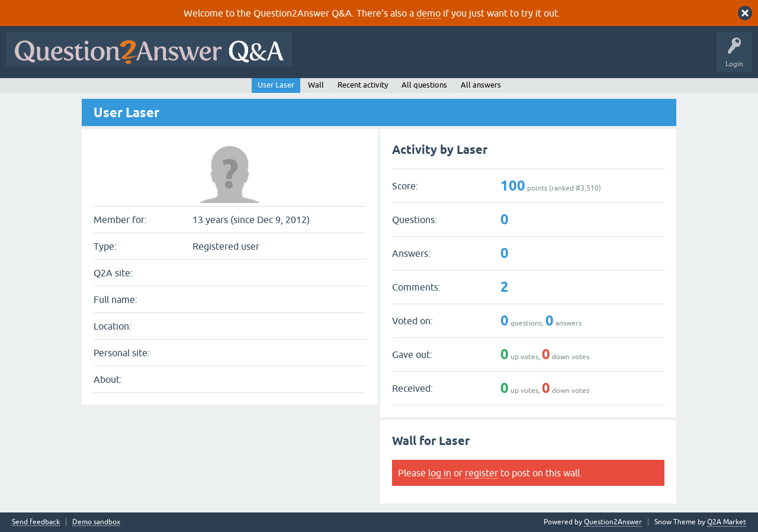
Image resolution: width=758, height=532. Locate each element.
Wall (316, 85)
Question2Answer (613, 522)
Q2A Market (727, 522)
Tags (498, 58)
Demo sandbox (96, 522)
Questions (366, 58)
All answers (481, 85)
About (664, 58)
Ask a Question (584, 58)
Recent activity (363, 85)
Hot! (407, 58)
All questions (424, 85)
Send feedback (36, 522)
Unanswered (453, 58)
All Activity (319, 58)
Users (535, 58)
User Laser (276, 85)
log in (440, 473)
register (481, 473)
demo (428, 13)
